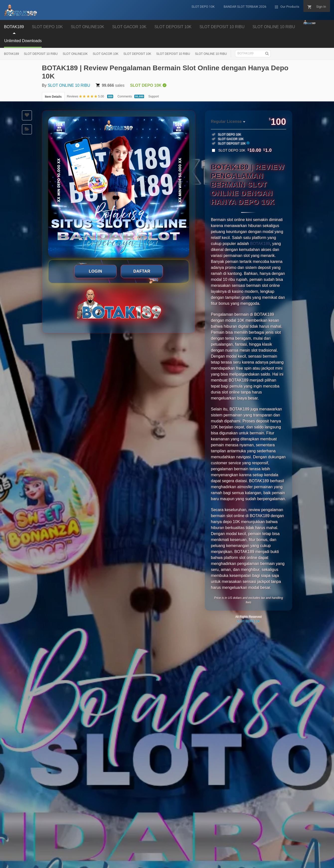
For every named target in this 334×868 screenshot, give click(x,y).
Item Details (53, 97)
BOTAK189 (14, 27)
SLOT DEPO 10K (47, 27)
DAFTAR (142, 271)
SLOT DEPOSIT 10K (173, 27)
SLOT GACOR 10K (129, 27)
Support (154, 96)
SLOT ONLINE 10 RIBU (274, 27)
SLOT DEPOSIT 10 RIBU (222, 27)
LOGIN (95, 271)
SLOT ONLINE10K (87, 27)
